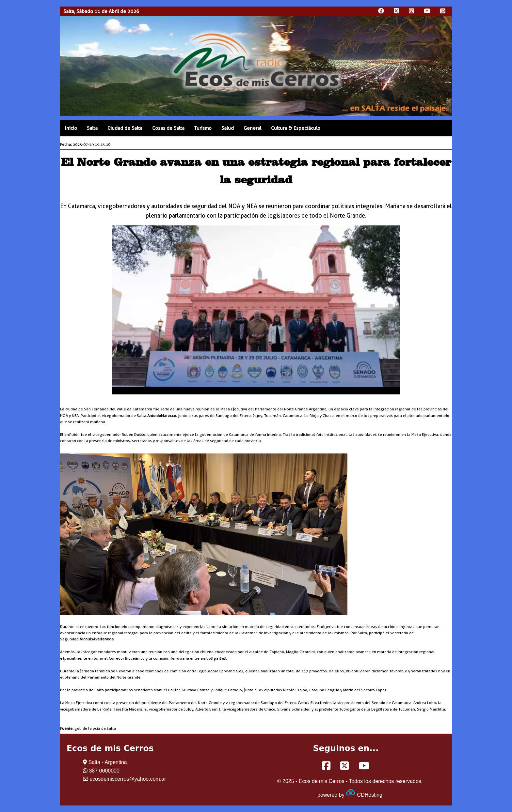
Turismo (203, 128)
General (252, 128)
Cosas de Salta (168, 128)
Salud (228, 128)
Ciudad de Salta (125, 128)
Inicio (71, 128)
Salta (92, 128)
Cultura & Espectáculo (296, 128)
